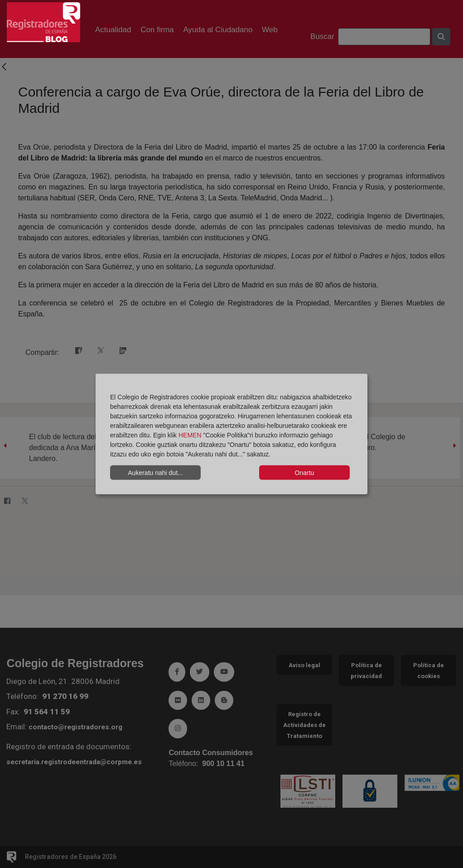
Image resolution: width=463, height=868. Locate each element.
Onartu (305, 472)
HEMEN (190, 435)
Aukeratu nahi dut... (155, 472)
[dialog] (231, 434)
